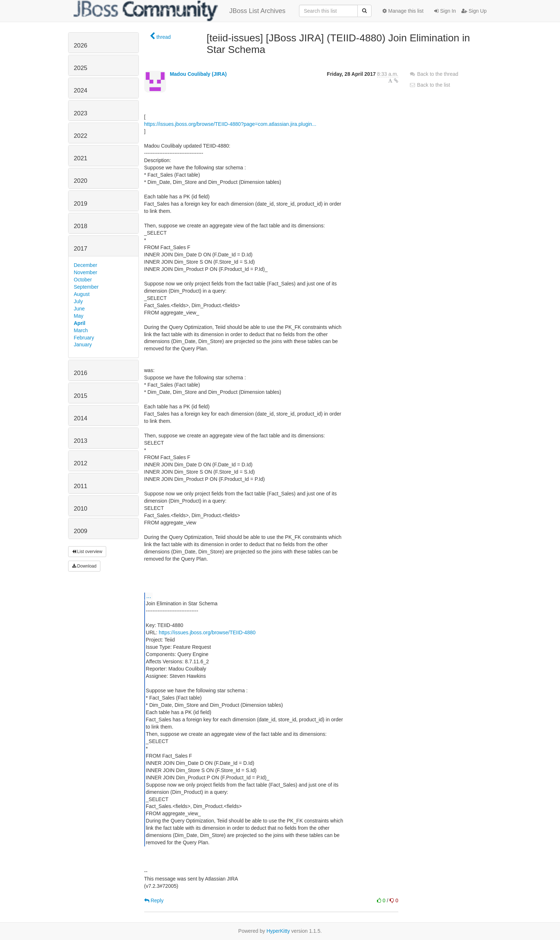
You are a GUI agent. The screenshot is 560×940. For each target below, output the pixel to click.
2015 (81, 396)
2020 (81, 181)
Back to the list (430, 85)
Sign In (445, 11)
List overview (87, 552)
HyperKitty (278, 931)
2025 (81, 68)
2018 (81, 226)
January (83, 345)
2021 (81, 158)
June (79, 309)
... (149, 596)
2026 (81, 46)
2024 (81, 90)
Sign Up (474, 11)
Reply (154, 900)
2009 (81, 531)
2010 (81, 509)
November (86, 272)
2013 (81, 441)
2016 (81, 373)
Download (84, 566)
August (82, 294)
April (80, 323)
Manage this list (403, 11)
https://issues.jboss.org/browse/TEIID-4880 (207, 632)
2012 (81, 463)
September (86, 287)
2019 (81, 204)
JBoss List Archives (180, 11)
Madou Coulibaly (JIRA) (198, 74)
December (86, 265)
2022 (81, 136)
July (78, 301)
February (84, 338)
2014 (81, 418)
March (81, 330)
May (79, 316)
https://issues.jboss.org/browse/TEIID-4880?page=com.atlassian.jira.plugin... (230, 124)
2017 (81, 249)
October (83, 280)
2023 (81, 113)
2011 (81, 486)
